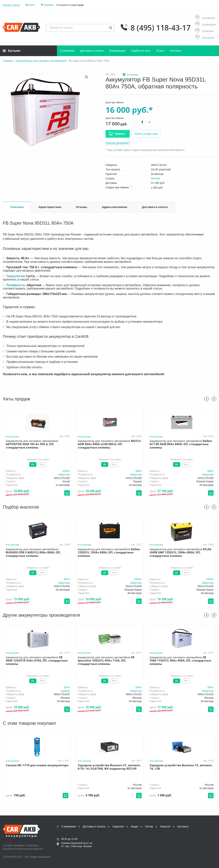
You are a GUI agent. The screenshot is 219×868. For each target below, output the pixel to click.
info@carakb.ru (199, 835)
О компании (67, 51)
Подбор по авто (141, 51)
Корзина (49, 5)
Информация (117, 51)
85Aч (139, 687)
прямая (65, 691)
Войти (32, 5)
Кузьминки (205, 37)
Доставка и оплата (92, 51)
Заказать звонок (11, 5)
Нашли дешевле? (118, 143)
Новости (165, 826)
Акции (134, 826)
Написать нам (189, 839)
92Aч (67, 687)
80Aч (139, 471)
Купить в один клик (146, 134)
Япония (155, 178)
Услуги (160, 51)
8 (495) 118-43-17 (161, 28)
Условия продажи (13, 845)
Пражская (204, 31)
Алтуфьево (205, 18)
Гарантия (118, 826)
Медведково (206, 24)
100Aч (210, 579)
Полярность (16, 285)
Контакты (176, 51)
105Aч (66, 471)
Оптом (149, 826)
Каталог (12, 51)
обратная (64, 474)
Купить (120, 134)
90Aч (67, 579)
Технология (15, 276)
